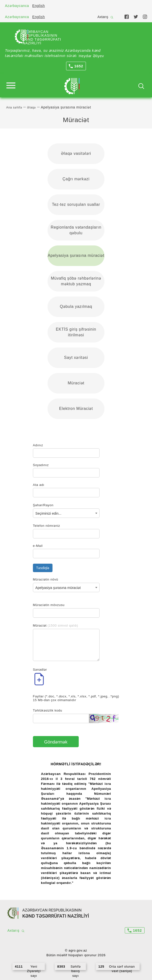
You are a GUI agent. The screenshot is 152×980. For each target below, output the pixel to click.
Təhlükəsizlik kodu (48, 710)
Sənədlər (40, 670)
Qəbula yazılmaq (76, 306)
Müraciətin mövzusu (49, 605)
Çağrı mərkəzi (76, 179)
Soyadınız (41, 465)
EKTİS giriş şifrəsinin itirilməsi (76, 332)
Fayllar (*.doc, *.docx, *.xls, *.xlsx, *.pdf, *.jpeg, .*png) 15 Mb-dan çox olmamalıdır (76, 698)
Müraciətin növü (46, 579)
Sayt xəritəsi (76, 358)
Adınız (38, 445)
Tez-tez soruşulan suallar (76, 204)
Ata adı (39, 485)
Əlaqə (31, 107)
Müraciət (76, 383)
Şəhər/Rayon (43, 505)
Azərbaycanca (17, 6)
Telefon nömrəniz (47, 526)
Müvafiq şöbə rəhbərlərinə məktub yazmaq (76, 281)
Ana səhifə (14, 107)
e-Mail (38, 546)
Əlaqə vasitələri (76, 153)
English (38, 6)
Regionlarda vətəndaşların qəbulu (76, 230)
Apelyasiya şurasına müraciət (76, 255)
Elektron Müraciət (76, 409)
